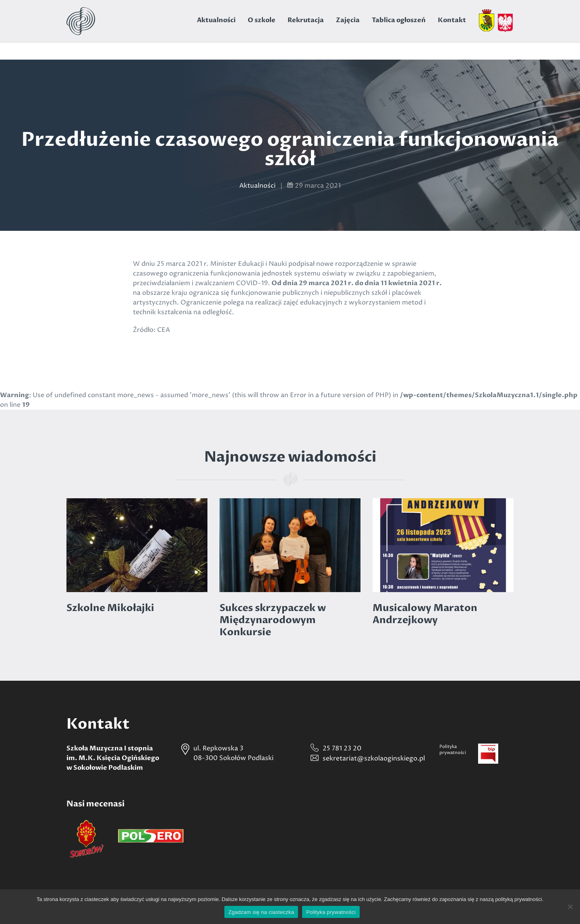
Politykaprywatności (453, 750)
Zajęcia (348, 20)
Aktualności (216, 20)
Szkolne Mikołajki (110, 608)
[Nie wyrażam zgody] (570, 907)
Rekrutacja (306, 20)
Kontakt (452, 20)
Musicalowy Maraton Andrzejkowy (425, 614)
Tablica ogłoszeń (399, 20)
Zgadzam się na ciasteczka (261, 912)
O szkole (262, 20)
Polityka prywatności (331, 912)
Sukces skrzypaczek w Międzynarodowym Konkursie (273, 620)
